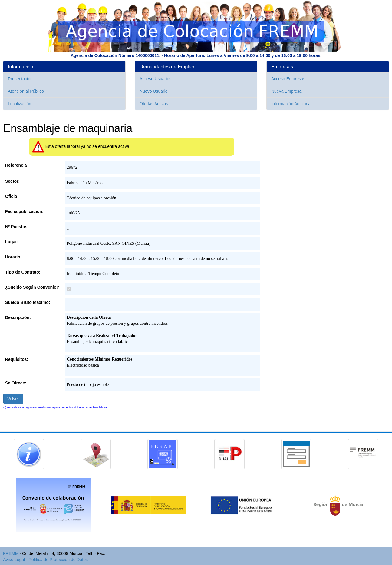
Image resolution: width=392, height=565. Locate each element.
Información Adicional (291, 104)
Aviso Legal (14, 560)
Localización (20, 104)
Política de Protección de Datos (58, 560)
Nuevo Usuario (154, 91)
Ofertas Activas (154, 104)
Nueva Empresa (286, 91)
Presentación (20, 79)
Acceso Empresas (288, 79)
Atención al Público (26, 91)
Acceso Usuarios (155, 79)
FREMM (11, 553)
